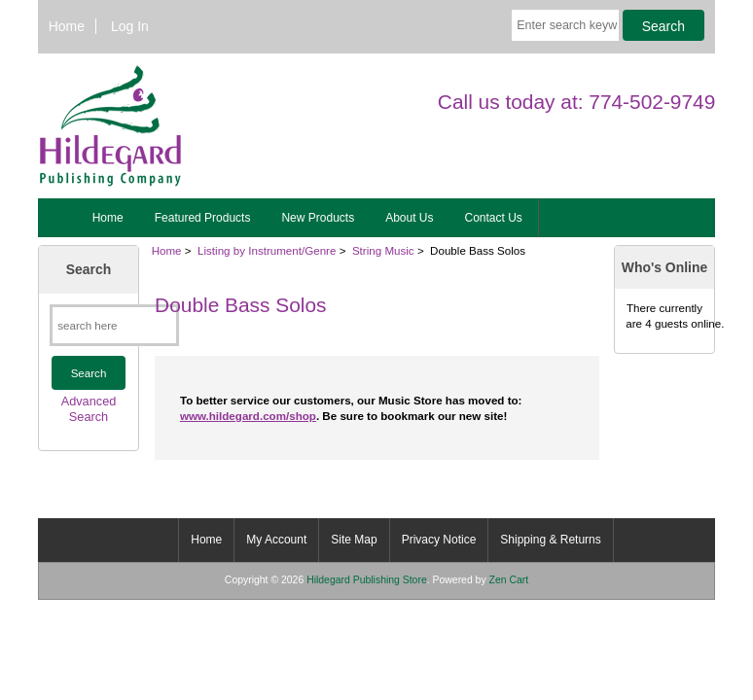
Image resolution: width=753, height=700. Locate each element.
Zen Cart (509, 580)
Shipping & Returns (550, 540)
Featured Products (203, 218)
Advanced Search (89, 409)
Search (89, 269)
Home (67, 26)
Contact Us (494, 218)
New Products (318, 218)
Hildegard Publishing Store (367, 580)
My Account (276, 540)
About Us (409, 218)
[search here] (114, 325)
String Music (383, 250)
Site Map (354, 540)
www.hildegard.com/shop (248, 416)
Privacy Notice (439, 540)
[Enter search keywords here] (565, 25)
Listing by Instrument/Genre (267, 250)
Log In (130, 26)
